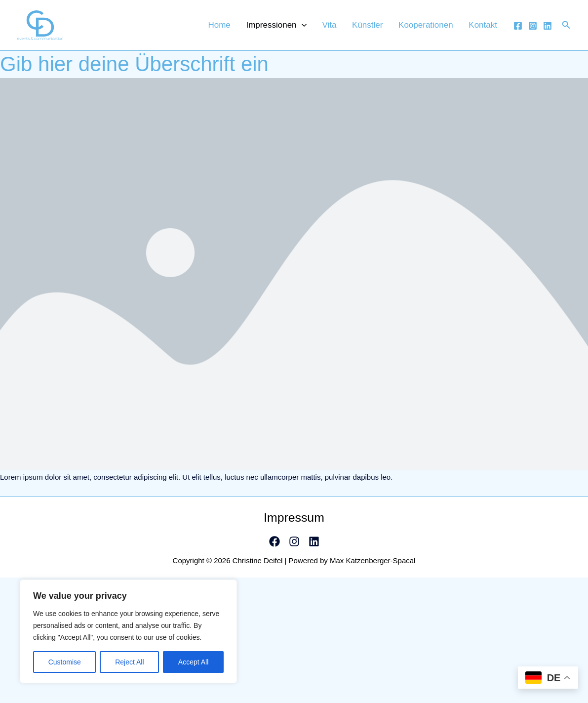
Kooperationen (435, 28)
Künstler (382, 28)
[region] (128, 631)
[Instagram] (533, 29)
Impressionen (302, 28)
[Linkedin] (548, 29)
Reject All (129, 662)
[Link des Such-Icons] (566, 28)
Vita (349, 28)
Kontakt (486, 28)
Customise (65, 662)
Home (251, 28)
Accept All (193, 662)
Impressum (294, 523)
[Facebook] (518, 29)
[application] (327, 28)
